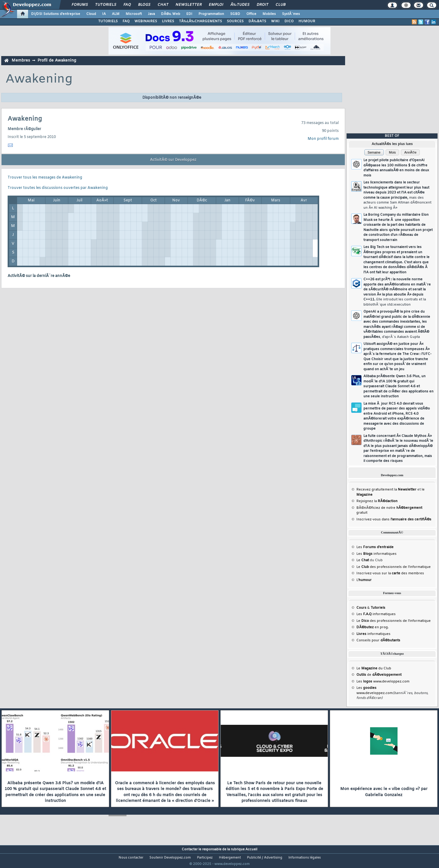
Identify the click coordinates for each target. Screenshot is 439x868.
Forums (80, 5)
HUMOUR (307, 21)
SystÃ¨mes (291, 14)
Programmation (211, 14)
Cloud (91, 14)
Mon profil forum (323, 139)
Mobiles (269, 14)
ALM (116, 14)
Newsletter (189, 5)
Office (251, 14)
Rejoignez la (377, 501)
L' (364, 580)
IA (104, 14)
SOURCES (235, 21)
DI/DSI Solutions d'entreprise (56, 14)
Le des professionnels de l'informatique (394, 567)
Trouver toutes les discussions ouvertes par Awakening (58, 188)
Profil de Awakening (57, 60)
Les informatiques (377, 554)
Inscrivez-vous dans (394, 519)
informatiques (373, 634)
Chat (163, 5)
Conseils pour (378, 640)
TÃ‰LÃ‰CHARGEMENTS (200, 21)
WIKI (275, 21)
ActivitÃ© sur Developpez (173, 160)
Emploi (216, 5)
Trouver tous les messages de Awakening (45, 178)
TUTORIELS (108, 21)
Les (375, 547)
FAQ (127, 5)
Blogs (144, 5)
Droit (262, 5)
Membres (21, 60)
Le (363, 560)
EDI (189, 14)
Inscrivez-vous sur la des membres (390, 573)
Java (151, 14)
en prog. (373, 627)
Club (280, 5)
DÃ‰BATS (257, 21)
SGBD (235, 14)
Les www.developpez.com (383, 682)
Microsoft (134, 14)
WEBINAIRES (146, 21)
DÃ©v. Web (171, 14)
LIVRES (168, 21)
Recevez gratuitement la (386, 490)
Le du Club (374, 668)
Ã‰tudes (240, 5)
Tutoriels (106, 5)
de (379, 675)
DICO (289, 21)
